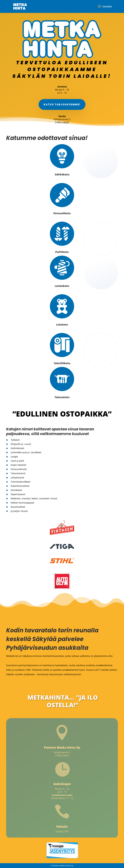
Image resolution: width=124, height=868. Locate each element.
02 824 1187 (62, 833)
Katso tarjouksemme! (62, 105)
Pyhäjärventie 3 (62, 753)
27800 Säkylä (62, 757)
